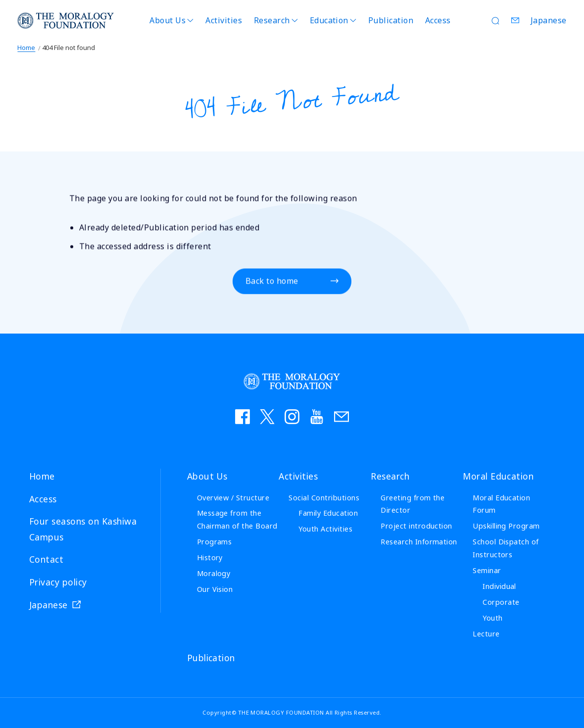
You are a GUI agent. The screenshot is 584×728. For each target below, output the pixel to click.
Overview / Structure (233, 498)
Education (329, 20)
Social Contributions (324, 498)
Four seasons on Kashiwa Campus (83, 529)
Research (272, 20)
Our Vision (215, 589)
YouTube (317, 417)
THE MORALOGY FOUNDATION (66, 21)
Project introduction (416, 526)
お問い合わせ (341, 417)
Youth (492, 618)
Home (26, 48)
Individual (499, 586)
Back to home (272, 282)
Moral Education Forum (501, 504)
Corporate (501, 602)
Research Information (419, 542)
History (210, 558)
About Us (168, 20)
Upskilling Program (506, 526)
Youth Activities (325, 529)
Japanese (549, 20)
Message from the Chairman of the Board (237, 519)
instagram (292, 417)
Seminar (487, 570)
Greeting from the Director (413, 504)
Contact (516, 20)
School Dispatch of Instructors (506, 548)
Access (438, 20)
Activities (224, 20)
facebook (243, 417)
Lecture (486, 634)
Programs (215, 542)
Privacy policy (58, 582)
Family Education (328, 513)
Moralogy (214, 573)
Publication (391, 20)
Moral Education (498, 476)
